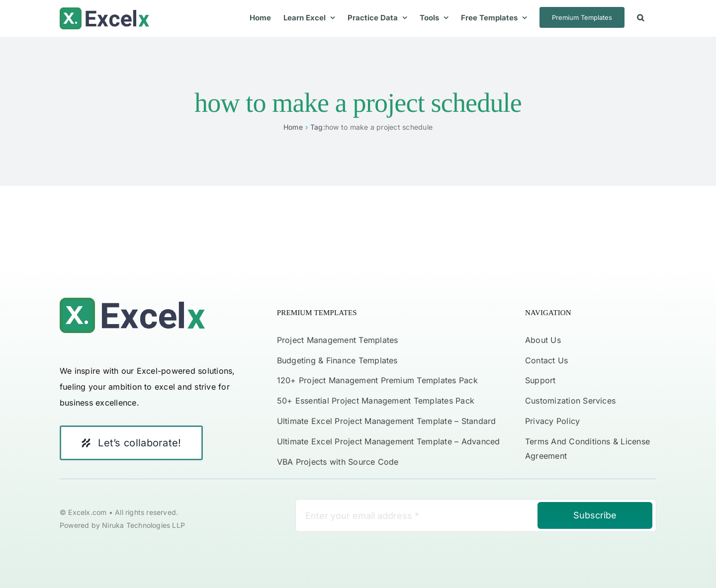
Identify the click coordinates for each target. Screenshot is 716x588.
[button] (640, 17)
